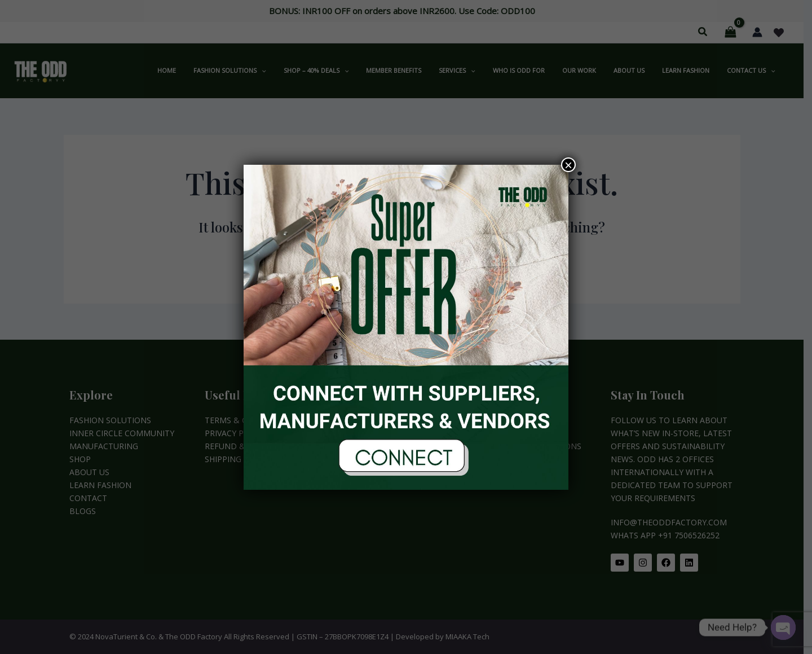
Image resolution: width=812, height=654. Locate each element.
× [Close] (568, 165)
